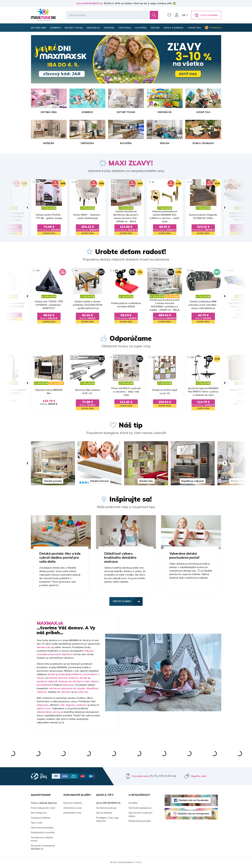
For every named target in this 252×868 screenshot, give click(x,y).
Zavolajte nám (140, 776)
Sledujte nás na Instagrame (193, 814)
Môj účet (177, 15)
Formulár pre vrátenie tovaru (42, 839)
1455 (231, 357)
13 (76, 182)
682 (38, 182)
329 (38, 270)
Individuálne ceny (72, 813)
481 (76, 270)
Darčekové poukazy (106, 808)
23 (114, 182)
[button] (28, 208)
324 (153, 357)
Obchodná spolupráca (140, 808)
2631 (154, 270)
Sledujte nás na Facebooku (193, 800)
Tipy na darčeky (104, 813)
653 (38, 357)
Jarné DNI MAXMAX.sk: (90, 3)
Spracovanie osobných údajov (141, 814)
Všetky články (122, 601)
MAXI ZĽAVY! (131, 163)
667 (192, 270)
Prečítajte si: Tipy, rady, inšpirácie (107, 819)
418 (115, 357)
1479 (231, 270)
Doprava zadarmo (73, 803)
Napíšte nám (199, 776)
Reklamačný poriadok (140, 821)
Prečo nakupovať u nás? (43, 808)
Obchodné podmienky (42, 828)
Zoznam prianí (169, 15)
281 (76, 357)
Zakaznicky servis (73, 808)
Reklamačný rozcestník (43, 832)
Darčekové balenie (41, 818)
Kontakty (133, 803)
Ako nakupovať (39, 813)
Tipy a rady (36, 823)
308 (192, 357)
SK (184, 15)
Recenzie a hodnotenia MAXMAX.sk (43, 847)
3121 (115, 270)
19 (153, 182)
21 (191, 182)
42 (230, 182)
